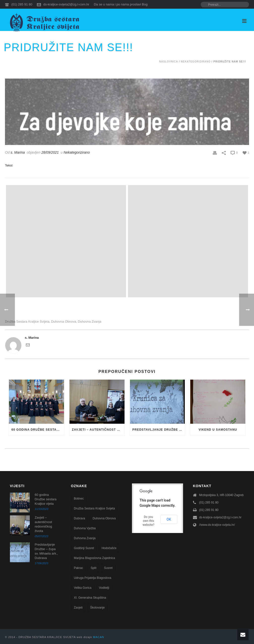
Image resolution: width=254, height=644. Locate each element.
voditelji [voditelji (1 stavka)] (104, 588)
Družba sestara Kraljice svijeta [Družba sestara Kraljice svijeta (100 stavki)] (94, 508)
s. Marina (18, 152)
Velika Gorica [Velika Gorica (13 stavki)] (83, 588)
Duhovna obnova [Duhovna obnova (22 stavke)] (104, 518)
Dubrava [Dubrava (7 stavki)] (79, 518)
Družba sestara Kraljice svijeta (27, 322)
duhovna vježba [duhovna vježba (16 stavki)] (85, 528)
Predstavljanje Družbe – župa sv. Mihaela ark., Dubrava (159, 430)
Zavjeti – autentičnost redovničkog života (98, 430)
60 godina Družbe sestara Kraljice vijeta (38, 430)
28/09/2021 (50, 152)
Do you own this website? (149, 521)
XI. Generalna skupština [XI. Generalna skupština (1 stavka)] (90, 598)
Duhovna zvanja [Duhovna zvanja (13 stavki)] (85, 538)
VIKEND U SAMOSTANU (218, 430)
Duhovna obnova (64, 322)
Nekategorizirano (196, 62)
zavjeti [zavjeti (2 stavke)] (78, 608)
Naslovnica (169, 62)
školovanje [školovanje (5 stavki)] (97, 608)
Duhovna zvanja (90, 322)
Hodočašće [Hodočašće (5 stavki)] (109, 548)
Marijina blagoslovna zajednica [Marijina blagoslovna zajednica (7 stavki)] (95, 558)
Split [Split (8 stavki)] (93, 568)
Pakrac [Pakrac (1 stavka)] (79, 568)
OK (169, 519)
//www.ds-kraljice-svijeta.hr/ (217, 525)
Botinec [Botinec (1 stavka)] (79, 499)
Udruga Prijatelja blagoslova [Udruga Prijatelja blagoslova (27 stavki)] (93, 578)
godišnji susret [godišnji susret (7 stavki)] (84, 548)
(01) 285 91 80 (22, 4)
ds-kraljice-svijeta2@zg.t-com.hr (66, 4)
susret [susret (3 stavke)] (108, 568)
